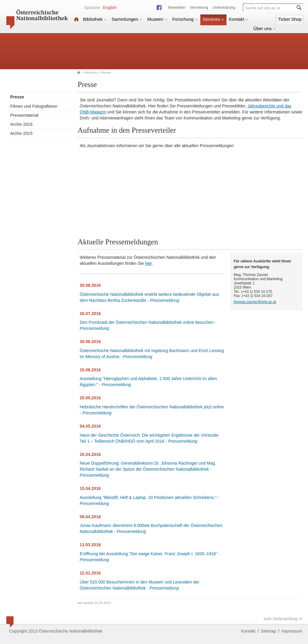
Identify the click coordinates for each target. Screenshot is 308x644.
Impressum (292, 631)
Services (214, 19)
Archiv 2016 (21, 124)
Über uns (265, 28)
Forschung (185, 19)
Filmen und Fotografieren (34, 106)
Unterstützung (224, 8)
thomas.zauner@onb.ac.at (255, 302)
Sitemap (268, 631)
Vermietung (199, 8)
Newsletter (177, 8)
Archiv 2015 (21, 133)
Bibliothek (95, 19)
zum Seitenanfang (283, 619)
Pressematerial (24, 115)
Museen (157, 19)
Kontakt (239, 19)
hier (148, 263)
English (110, 8)
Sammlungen (127, 19)
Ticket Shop (290, 19)
